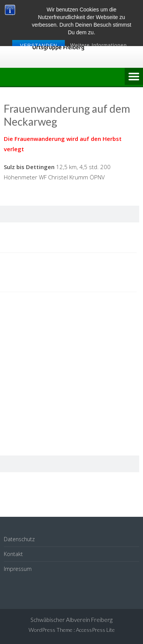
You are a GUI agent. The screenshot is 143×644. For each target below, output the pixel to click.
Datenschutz (19, 539)
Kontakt (13, 554)
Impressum (18, 569)
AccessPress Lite (95, 630)
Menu (134, 77)
